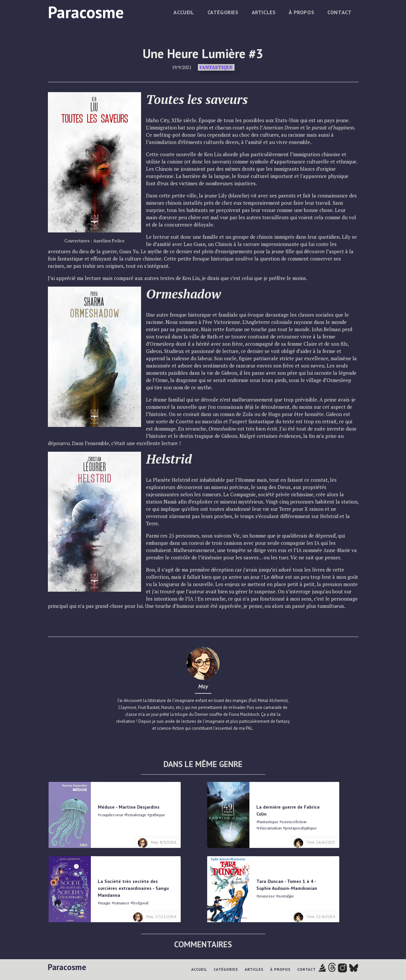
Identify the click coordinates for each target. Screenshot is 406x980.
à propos (301, 12)
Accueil (184, 12)
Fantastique (216, 67)
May (203, 686)
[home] (86, 11)
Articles (264, 12)
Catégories (223, 12)
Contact (339, 12)
